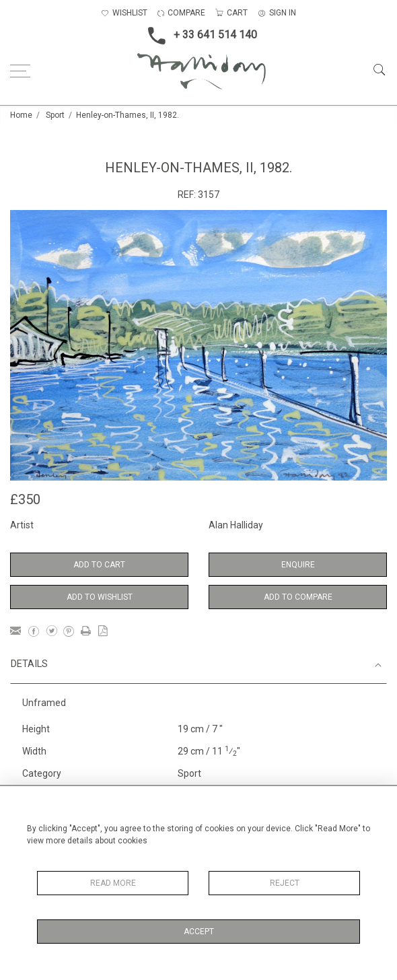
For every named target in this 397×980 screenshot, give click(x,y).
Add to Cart (99, 565)
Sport (55, 115)
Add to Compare (298, 597)
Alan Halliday (236, 525)
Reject (285, 883)
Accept (199, 932)
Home (21, 115)
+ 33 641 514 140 (199, 36)
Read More (113, 883)
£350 (25, 499)
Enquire (298, 565)
